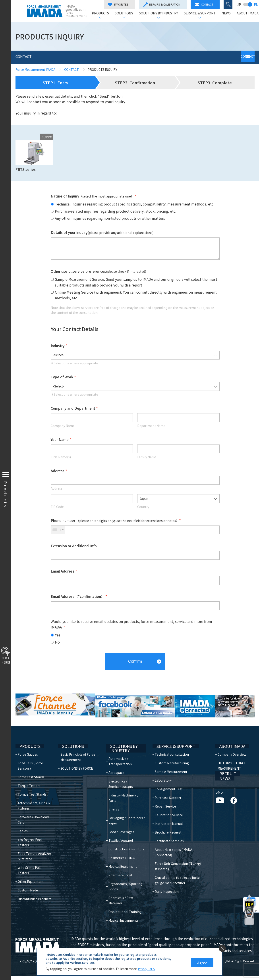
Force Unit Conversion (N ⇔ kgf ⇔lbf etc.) (179, 853)
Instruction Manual (166, 816)
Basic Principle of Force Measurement (79, 749)
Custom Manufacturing (169, 755)
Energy (116, 802)
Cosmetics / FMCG (124, 856)
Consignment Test (166, 781)
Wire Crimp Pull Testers (35, 860)
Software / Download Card (33, 812)
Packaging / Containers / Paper (125, 814)
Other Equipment (31, 868)
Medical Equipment (125, 865)
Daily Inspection (164, 878)
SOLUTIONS (124, 13)
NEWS (226, 13)
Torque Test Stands (32, 786)
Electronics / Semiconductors (123, 777)
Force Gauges (28, 747)
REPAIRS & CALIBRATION (161, 4)
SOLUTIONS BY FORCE (78, 761)
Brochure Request (166, 824)
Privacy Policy (148, 969)
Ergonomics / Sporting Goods (122, 885)
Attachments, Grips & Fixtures (34, 798)
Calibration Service (166, 807)
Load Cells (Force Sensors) (30, 758)
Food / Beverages (124, 825)
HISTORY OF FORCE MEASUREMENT (231, 758)
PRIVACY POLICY (27, 965)
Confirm (135, 659)
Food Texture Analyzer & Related (34, 848)
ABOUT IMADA (247, 13)
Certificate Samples (167, 833)
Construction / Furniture (121, 845)
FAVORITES (118, 4)
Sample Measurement (169, 764)
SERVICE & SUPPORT (199, 13)
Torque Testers (29, 778)
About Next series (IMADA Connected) (180, 842)
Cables (23, 823)
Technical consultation (169, 747)
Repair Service (163, 798)
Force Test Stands (31, 769)
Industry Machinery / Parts (126, 791)
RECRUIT (223, 770)
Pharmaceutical (122, 874)
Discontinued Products (35, 886)
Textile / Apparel (123, 834)
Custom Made (28, 877)
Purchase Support (166, 790)
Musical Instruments (126, 924)
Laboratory (161, 773)
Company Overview (231, 747)
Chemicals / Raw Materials (123, 899)
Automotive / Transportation (122, 755)
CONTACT (204, 4)
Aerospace (119, 766)
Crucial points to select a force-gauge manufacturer (180, 867)
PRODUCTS (100, 13)
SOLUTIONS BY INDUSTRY (158, 13)
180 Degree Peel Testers (30, 834)
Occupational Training (121, 913)
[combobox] (58, 530)
